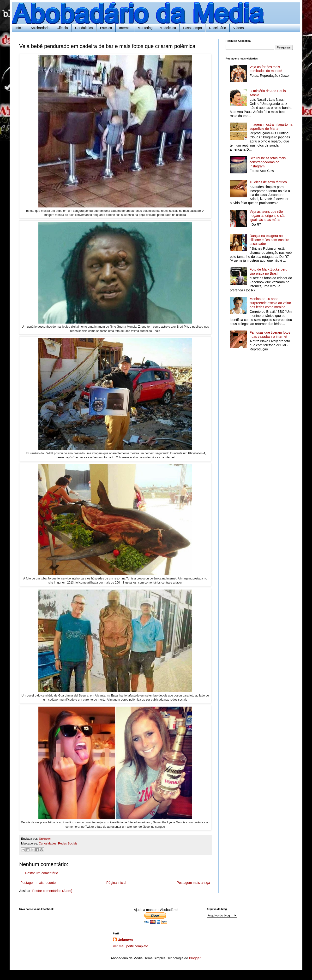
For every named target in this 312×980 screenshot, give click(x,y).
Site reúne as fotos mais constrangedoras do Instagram (268, 162)
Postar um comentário (42, 873)
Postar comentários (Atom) (52, 891)
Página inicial (116, 883)
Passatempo (192, 28)
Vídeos (239, 28)
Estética (106, 28)
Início (19, 28)
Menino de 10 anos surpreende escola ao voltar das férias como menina (270, 303)
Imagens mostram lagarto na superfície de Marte (271, 127)
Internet (125, 28)
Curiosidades (48, 844)
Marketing (145, 28)
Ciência (62, 28)
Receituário (218, 28)
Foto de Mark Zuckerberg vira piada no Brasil (268, 271)
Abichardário (40, 28)
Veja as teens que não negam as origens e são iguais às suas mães (267, 216)
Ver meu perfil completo (130, 946)
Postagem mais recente (38, 883)
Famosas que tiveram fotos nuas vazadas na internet (270, 334)
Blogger (195, 958)
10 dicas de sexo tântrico (268, 182)
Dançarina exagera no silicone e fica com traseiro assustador (269, 240)
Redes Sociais (68, 844)
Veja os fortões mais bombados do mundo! (266, 69)
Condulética (84, 28)
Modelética (168, 28)
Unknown (125, 940)
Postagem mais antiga (193, 883)
